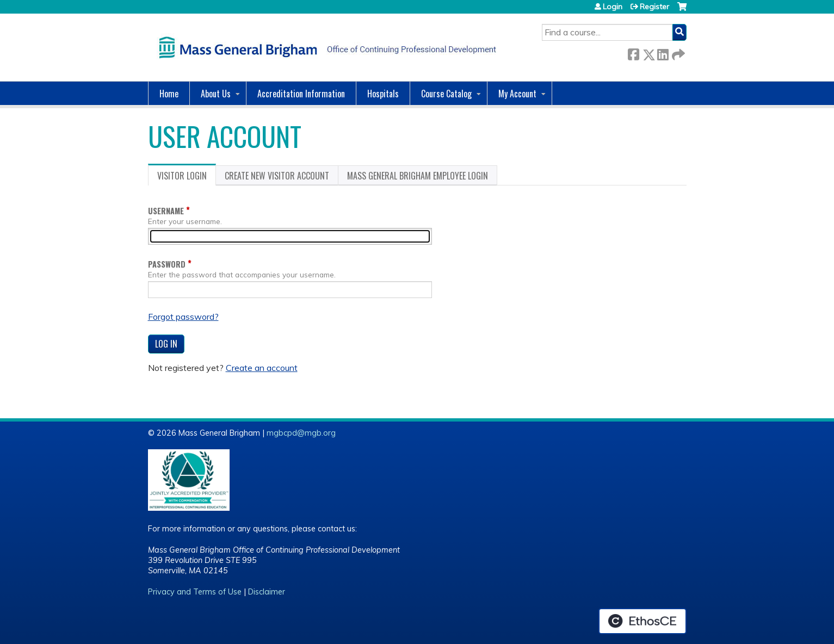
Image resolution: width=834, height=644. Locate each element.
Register (654, 7)
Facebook (633, 52)
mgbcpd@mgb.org (301, 433)
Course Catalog (446, 94)
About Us (216, 94)
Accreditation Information (301, 94)
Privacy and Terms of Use (195, 592)
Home (169, 94)
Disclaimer (267, 592)
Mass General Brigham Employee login (418, 176)
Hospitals (383, 94)
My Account (517, 94)
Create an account (262, 368)
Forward (677, 52)
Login (613, 7)
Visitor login (187, 177)
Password (167, 264)
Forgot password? (183, 317)
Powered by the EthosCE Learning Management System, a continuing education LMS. (643, 621)
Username (166, 211)
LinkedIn (663, 52)
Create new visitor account (277, 176)
